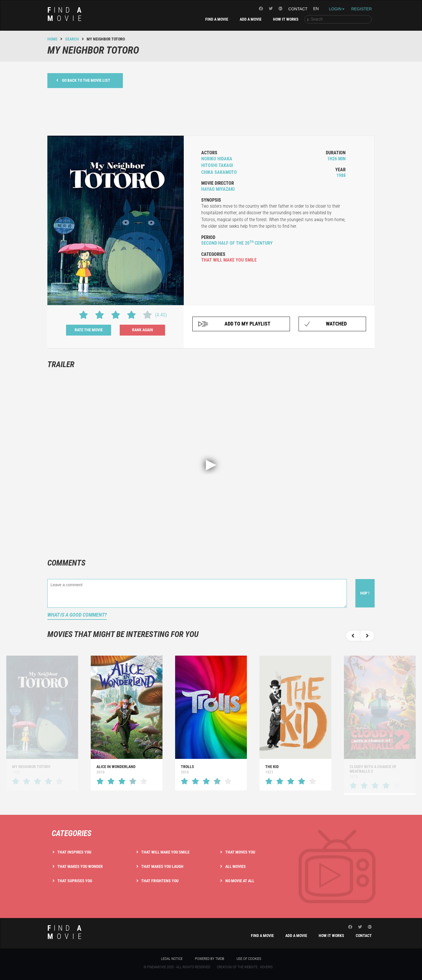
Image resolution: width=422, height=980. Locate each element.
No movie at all (240, 881)
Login (337, 9)
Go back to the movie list (83, 80)
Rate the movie (89, 330)
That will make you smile (165, 852)
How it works (286, 19)
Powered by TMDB (210, 959)
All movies (236, 866)
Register (361, 9)
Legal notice (172, 959)
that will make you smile (229, 260)
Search (72, 39)
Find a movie (217, 19)
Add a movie (251, 19)
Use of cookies (249, 959)
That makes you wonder (80, 866)
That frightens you (160, 881)
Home (52, 39)
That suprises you (75, 881)
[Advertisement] (211, 111)
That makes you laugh (162, 866)
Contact (298, 9)
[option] (127, 723)
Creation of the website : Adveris (245, 967)
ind (66, 14)
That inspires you (74, 852)
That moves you (240, 852)
